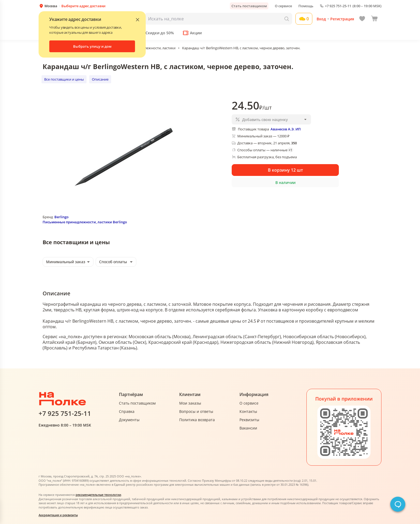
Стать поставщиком (249, 6)
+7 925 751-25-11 (338, 6)
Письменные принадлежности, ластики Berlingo (85, 222)
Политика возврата (197, 420)
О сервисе (283, 6)
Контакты (248, 411)
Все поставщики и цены (64, 79)
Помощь (306, 6)
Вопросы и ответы (196, 411)
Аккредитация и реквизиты (58, 515)
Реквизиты (249, 420)
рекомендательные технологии (98, 495)
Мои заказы (190, 403)
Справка (127, 411)
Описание (100, 79)
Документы (129, 420)
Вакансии (248, 428)
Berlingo (61, 217)
